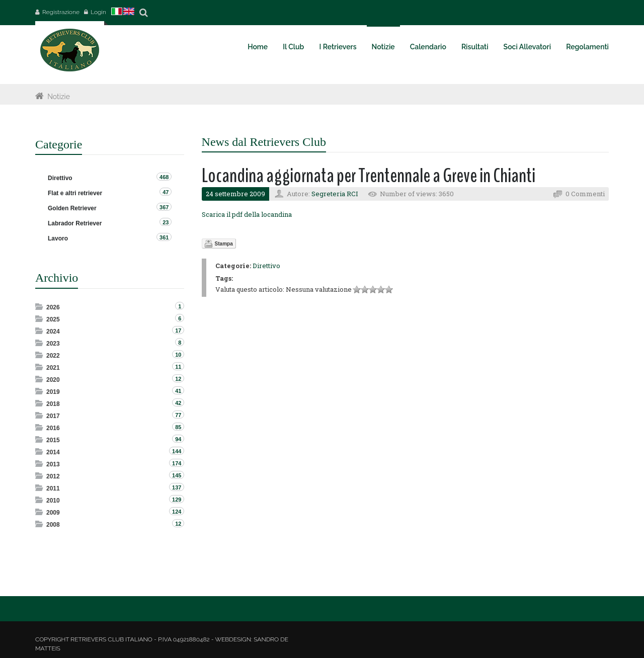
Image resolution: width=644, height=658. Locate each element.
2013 (53, 464)
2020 (53, 380)
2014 (53, 452)
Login (98, 12)
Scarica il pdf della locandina (247, 214)
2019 (53, 392)
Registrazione (61, 12)
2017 (53, 416)
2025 (53, 319)
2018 (53, 404)
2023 (53, 344)
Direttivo (266, 266)
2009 (53, 513)
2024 (53, 332)
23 (166, 222)
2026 (53, 307)
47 (166, 192)
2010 (53, 501)
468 (164, 177)
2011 (53, 488)
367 (164, 207)
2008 (53, 525)
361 (164, 237)
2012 (53, 476)
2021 (53, 368)
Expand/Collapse (40, 307)
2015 (53, 440)
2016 (53, 428)
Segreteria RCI (335, 194)
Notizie (59, 97)
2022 (53, 356)
